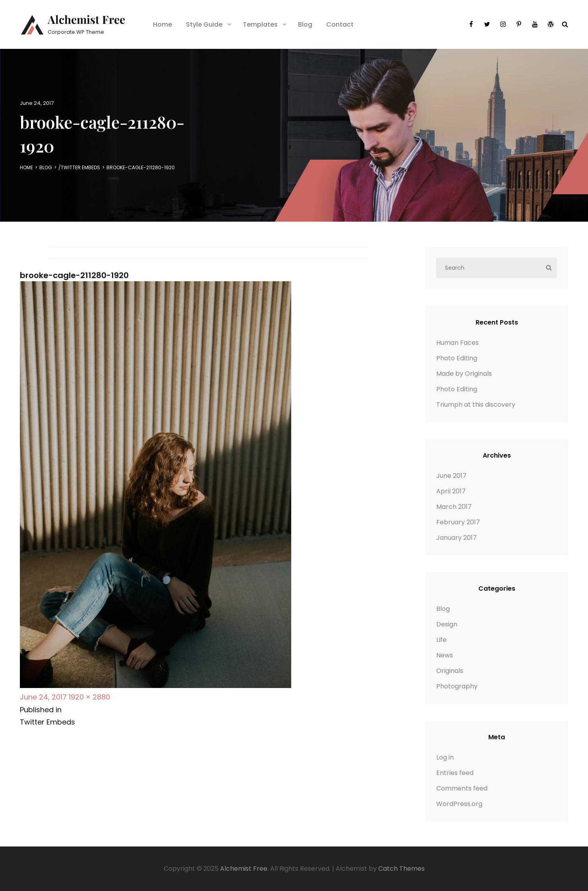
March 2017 (454, 507)
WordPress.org (459, 804)
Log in (445, 757)
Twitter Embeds (80, 167)
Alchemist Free (86, 19)
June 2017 (451, 476)
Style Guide (209, 24)
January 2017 (456, 538)
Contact (340, 24)
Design (447, 624)
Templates (265, 24)
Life (441, 640)
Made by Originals (464, 374)
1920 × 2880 (89, 697)
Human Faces (457, 343)
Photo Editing (457, 358)
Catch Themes (401, 869)
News (445, 655)
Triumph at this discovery (476, 405)
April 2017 (451, 491)
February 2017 (458, 522)
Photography (457, 686)
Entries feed (455, 773)
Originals (450, 671)
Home (162, 24)
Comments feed (462, 788)
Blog (305, 24)
